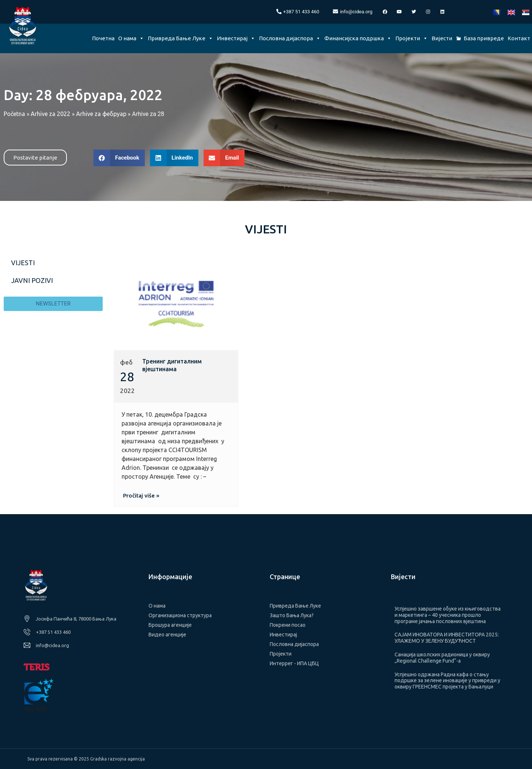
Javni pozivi (32, 280)
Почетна (103, 38)
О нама (131, 38)
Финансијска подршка (358, 38)
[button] (35, 158)
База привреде (484, 38)
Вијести (442, 38)
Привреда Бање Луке (180, 38)
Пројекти (412, 38)
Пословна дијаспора (290, 38)
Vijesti (23, 263)
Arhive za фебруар (101, 114)
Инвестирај (236, 38)
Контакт (519, 38)
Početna (14, 114)
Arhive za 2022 (50, 114)
